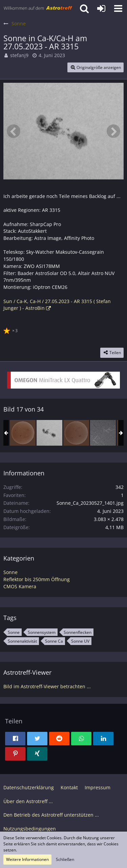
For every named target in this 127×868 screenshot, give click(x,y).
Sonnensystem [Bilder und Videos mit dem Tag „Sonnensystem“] (42, 632)
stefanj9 (19, 55)
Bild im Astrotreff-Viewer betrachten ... (47, 686)
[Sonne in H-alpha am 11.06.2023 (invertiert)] (76, 433)
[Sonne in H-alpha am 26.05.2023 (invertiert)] (23, 433)
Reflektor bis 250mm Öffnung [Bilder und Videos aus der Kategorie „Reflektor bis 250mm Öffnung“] (37, 579)
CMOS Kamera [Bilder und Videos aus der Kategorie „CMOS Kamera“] (20, 586)
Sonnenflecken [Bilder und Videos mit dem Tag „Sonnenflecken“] (78, 632)
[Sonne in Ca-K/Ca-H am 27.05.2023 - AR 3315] (49, 433)
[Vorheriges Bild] (14, 131)
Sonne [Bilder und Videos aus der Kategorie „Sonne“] (10, 572)
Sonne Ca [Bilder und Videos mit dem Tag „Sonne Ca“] (54, 641)
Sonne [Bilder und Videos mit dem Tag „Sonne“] (14, 632)
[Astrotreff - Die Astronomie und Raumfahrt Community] (38, 8)
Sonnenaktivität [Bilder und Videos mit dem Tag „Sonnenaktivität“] (22, 641)
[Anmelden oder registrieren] (101, 8)
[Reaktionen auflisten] (11, 330)
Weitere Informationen (27, 859)
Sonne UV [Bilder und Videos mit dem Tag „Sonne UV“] (80, 641)
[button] (118, 8)
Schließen (65, 859)
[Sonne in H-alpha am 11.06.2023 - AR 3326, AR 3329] (103, 433)
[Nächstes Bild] (113, 131)
